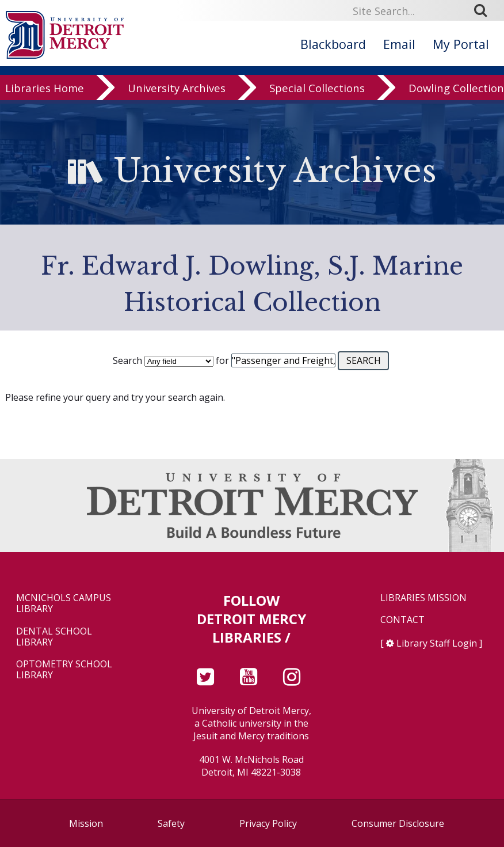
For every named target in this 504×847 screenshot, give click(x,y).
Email (399, 44)
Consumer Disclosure (398, 823)
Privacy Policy (268, 823)
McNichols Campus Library (64, 603)
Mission (86, 823)
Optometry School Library (64, 670)
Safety (171, 823)
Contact (402, 620)
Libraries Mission (423, 598)
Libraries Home (45, 99)
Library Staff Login (437, 643)
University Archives (177, 99)
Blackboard (333, 44)
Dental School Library (54, 637)
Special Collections (317, 99)
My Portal (461, 44)
